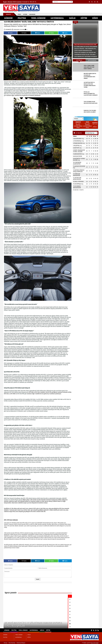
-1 (70, 627)
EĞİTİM (84, 18)
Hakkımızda (32, 14)
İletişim (25, 14)
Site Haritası (12, 643)
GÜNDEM (8, 18)
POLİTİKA (22, 18)
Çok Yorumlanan (92, 60)
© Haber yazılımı (90, 643)
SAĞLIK (72, 18)
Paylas (10, 33)
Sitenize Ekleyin (21, 643)
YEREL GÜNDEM (38, 18)
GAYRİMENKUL (57, 18)
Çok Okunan (79, 60)
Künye (19, 14)
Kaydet (38, 579)
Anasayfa (8, 14)
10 (70, 624)
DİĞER (95, 18)
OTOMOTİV (9, 30)
